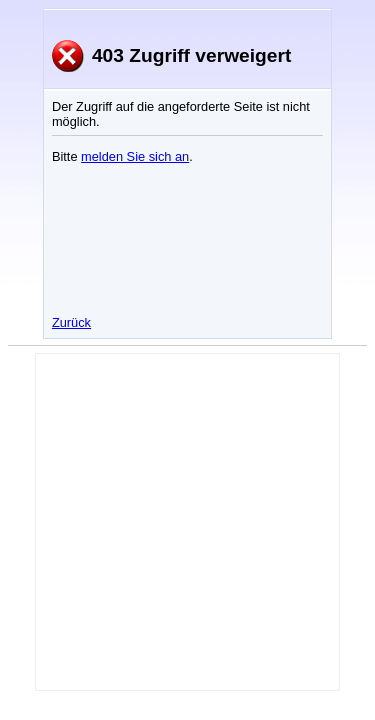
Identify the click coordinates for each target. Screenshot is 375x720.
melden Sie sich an (135, 156)
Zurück (71, 322)
